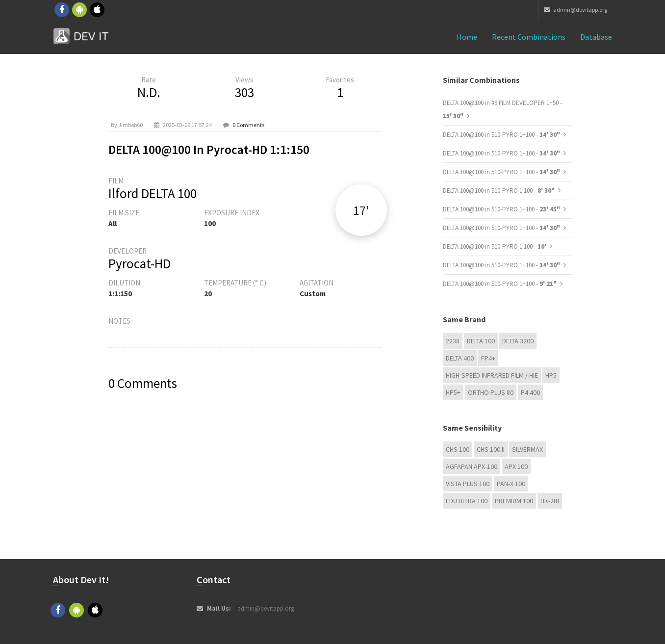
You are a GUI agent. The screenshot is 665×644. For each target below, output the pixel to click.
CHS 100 (458, 449)
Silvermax (527, 449)
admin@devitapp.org (575, 10)
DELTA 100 (481, 341)
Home (467, 37)
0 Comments (248, 125)
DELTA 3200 (518, 341)
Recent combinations (529, 37)
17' (361, 210)
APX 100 (516, 466)
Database (596, 37)
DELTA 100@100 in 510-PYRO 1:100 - (499, 191)
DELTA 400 (460, 358)
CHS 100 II (491, 449)
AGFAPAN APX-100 (472, 466)
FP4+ (488, 358)
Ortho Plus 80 (491, 392)
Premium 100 (514, 501)
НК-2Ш (550, 501)
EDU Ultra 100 (467, 501)
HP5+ (453, 392)
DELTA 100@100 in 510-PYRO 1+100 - (501, 135)
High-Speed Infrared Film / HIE (492, 375)
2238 (453, 341)
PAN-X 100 (511, 484)
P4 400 (530, 392)
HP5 (551, 375)
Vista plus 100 (468, 484)
